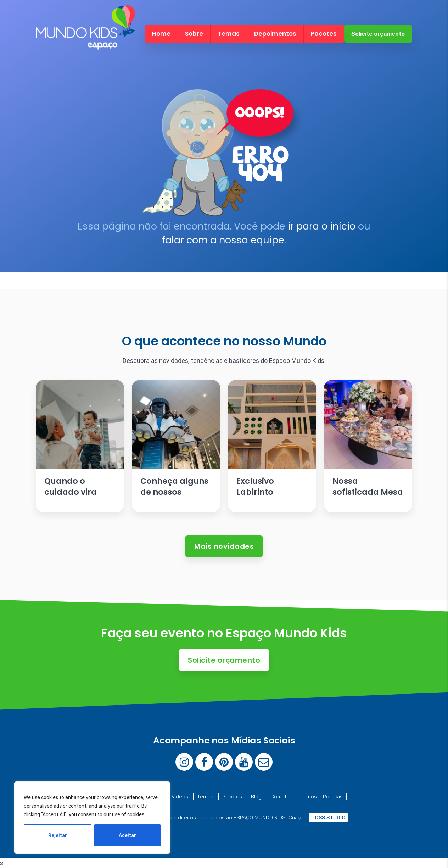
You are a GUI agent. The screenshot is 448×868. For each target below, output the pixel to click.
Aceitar (127, 835)
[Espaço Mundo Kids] (85, 43)
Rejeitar (58, 835)
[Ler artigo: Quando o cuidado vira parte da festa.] (80, 446)
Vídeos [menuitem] (180, 797)
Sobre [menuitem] (194, 34)
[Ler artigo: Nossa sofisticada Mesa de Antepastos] (368, 446)
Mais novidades (224, 546)
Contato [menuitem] (280, 797)
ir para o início (322, 226)
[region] (92, 818)
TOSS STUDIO (328, 817)
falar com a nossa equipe (223, 240)
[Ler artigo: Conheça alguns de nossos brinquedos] (176, 446)
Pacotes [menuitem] (324, 34)
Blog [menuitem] (256, 797)
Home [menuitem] (161, 34)
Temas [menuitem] (229, 34)
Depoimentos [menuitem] (275, 34)
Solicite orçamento (378, 34)
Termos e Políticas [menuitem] (321, 797)
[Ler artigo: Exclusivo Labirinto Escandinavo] (272, 446)
